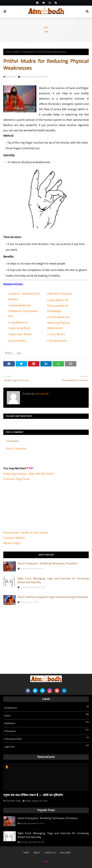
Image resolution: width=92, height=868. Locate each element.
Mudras (17, 52)
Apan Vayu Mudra (21, 334)
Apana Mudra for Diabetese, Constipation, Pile (24, 311)
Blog (46, 861)
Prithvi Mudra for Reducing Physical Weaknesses (59, 323)
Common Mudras (14, 538)
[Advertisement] (28, 508)
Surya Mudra (57, 334)
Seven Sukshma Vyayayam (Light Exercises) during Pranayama (53, 597)
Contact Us (50, 853)
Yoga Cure (47, 746)
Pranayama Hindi (47, 738)
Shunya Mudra (58, 341)
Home (9, 52)
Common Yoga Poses (17, 479)
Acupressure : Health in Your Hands (26, 533)
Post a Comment (16, 448)
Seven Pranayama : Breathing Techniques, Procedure (48, 563)
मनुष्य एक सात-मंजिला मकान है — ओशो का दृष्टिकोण (33, 795)
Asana (47, 715)
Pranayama (47, 730)
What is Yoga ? (12, 543)
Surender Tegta (14, 801)
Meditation (47, 723)
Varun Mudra (18, 341)
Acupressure (47, 707)
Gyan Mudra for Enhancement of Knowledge (58, 306)
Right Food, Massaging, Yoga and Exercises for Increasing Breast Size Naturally (53, 580)
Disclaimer (65, 853)
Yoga (19, 353)
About (37, 853)
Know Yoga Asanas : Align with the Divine (29, 474)
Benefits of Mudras (61, 294)
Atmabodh (11, 77)
